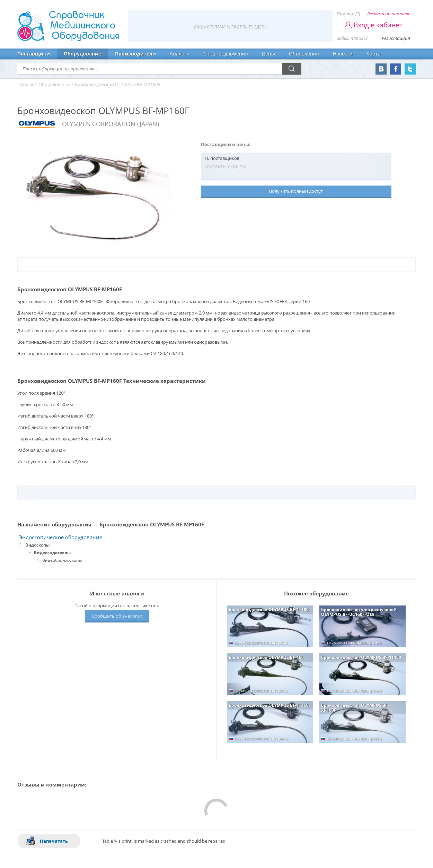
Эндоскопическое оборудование (61, 537)
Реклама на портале (389, 14)
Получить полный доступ (296, 191)
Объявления (304, 54)
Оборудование (82, 54)
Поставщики (34, 54)
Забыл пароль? (352, 38)
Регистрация (396, 38)
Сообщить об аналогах (117, 616)
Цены (268, 54)
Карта (374, 54)
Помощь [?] (348, 14)
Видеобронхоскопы (62, 560)
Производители (135, 54)
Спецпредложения (226, 54)
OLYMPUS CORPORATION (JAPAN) (111, 124)
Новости (343, 54)
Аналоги (180, 54)
